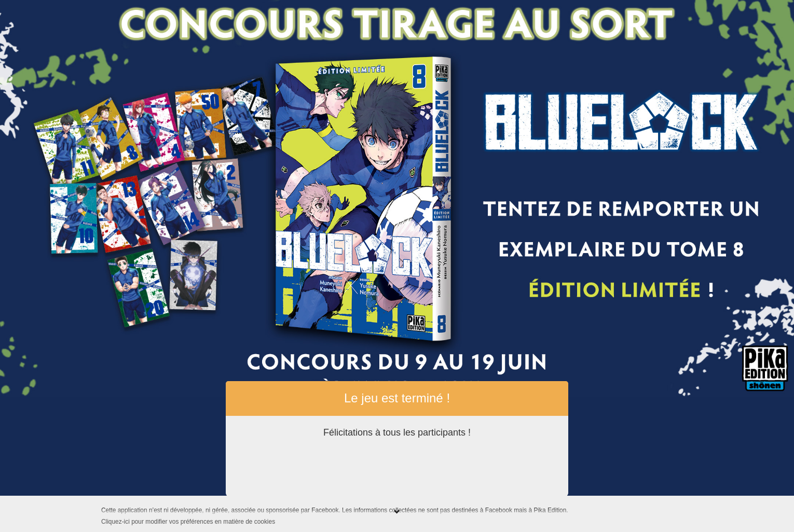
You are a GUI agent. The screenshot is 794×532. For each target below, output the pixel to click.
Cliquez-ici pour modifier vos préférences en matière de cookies (188, 522)
